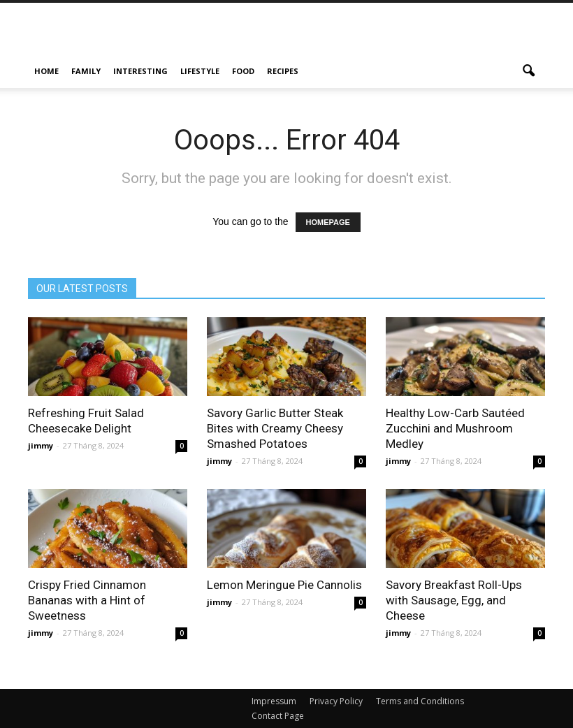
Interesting (140, 71)
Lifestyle (200, 71)
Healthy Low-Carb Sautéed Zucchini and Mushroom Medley (455, 428)
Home (46, 71)
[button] (528, 71)
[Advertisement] (381, 34)
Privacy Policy (336, 701)
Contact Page (278, 716)
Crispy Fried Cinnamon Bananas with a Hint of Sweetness (87, 600)
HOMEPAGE (328, 222)
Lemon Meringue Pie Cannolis (284, 585)
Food (243, 71)
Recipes (283, 71)
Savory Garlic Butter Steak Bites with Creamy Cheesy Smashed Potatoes (275, 428)
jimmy (41, 445)
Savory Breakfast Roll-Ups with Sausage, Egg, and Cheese (454, 600)
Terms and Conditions (420, 701)
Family (86, 71)
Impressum (274, 701)
